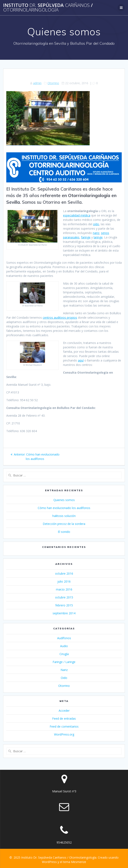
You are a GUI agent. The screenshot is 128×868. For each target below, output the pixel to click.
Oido (64, 678)
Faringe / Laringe (64, 662)
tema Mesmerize (75, 862)
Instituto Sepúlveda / (48, 8)
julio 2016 (64, 581)
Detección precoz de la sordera (64, 524)
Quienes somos (64, 500)
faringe (86, 237)
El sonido (64, 532)
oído (96, 224)
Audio (64, 646)
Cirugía (64, 654)
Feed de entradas (64, 718)
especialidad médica (77, 215)
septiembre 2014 (64, 613)
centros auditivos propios (60, 318)
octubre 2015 (64, 597)
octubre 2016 (64, 573)
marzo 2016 (64, 589)
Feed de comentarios (64, 726)
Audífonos (64, 638)
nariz (96, 233)
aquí (81, 360)
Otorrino (53, 83)
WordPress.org (64, 734)
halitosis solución (64, 516)
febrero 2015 (64, 605)
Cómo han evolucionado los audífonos (64, 508)
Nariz (64, 670)
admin (37, 83)
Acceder (64, 711)
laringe (98, 237)
